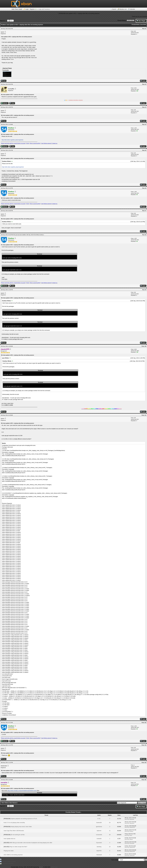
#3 (146, 107)
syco (2, 32)
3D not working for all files (18, 835)
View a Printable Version (8, 859)
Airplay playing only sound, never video (21, 827)
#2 (146, 84)
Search (114, 9)
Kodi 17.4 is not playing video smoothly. (14, 823)
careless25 (132, 855)
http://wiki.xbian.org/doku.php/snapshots (12, 140)
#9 (146, 290)
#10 (145, 346)
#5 (146, 150)
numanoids (99, 835)
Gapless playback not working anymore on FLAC (24, 819)
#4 (146, 124)
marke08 (99, 839)
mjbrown (99, 831)
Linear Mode (143, 24)
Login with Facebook (44, 9)
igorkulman (99, 827)
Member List (123, 9)
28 (110, 835)
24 (110, 823)
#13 (145, 745)
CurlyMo (11, 89)
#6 (146, 188)
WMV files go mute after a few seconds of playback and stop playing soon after (31, 843)
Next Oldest (5, 803)
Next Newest (13, 803)
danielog (99, 847)
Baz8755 (99, 851)
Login (27, 9)
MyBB (41, 867)
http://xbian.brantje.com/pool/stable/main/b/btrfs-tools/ (22, 791)
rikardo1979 (132, 827)
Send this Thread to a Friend (9, 861)
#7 (146, 211)
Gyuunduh (99, 843)
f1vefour (41, 235)
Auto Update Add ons (9, 839)
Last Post (127, 819)
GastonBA (99, 823)
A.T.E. (99, 819)
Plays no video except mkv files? (18, 847)
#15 (145, 780)
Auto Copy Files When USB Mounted (14, 831)
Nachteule (132, 819)
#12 (145, 722)
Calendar (132, 9)
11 (110, 831)
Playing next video (9, 851)
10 (110, 847)
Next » (12, 21)
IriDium (131, 839)
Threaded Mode (135, 24)
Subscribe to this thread (8, 863)
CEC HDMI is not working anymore (13, 855)
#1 (146, 29)
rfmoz (131, 835)
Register (32, 9)
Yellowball (99, 855)
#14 (145, 762)
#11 (145, 415)
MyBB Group (54, 867)
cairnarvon (132, 823)
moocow (4, 766)
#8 (146, 235)
